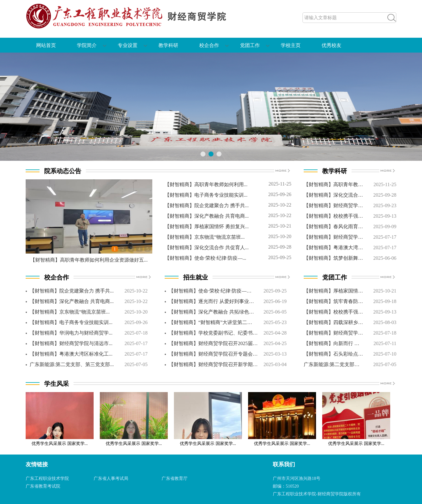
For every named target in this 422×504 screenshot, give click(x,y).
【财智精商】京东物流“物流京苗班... (205, 237)
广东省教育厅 (175, 478)
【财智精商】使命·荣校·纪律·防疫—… (210, 291)
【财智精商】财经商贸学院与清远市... (71, 343)
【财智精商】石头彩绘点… (333, 354)
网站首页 (46, 45)
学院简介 (87, 45)
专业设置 (128, 45)
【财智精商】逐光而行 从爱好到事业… (211, 301)
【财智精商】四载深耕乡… (333, 322)
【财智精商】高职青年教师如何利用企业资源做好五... (89, 260)
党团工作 (250, 45)
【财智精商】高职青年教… (333, 184)
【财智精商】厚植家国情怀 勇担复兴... (207, 226)
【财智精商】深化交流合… (333, 195)
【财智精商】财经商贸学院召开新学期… (213, 364)
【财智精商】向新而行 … (331, 343)
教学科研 (168, 45)
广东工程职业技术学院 (47, 478)
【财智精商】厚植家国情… (333, 291)
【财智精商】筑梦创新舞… (333, 258)
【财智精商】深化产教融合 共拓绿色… (211, 312)
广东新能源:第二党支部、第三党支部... (72, 364)
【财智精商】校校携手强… (333, 216)
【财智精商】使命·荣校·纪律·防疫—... (205, 258)
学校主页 (291, 45)
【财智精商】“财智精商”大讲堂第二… (210, 322)
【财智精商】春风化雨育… (333, 226)
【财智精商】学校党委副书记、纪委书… (213, 333)
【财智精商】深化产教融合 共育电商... (207, 216)
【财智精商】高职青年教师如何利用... (206, 184)
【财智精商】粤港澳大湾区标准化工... (71, 354)
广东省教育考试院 (43, 486)
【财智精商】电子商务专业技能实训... (206, 195)
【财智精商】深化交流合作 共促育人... (207, 248)
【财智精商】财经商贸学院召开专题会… (213, 354)
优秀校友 (331, 45)
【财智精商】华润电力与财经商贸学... (71, 333)
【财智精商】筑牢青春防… (333, 301)
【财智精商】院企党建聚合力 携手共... (207, 205)
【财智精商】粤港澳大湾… (333, 248)
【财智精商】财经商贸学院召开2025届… (213, 343)
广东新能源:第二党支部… (331, 364)
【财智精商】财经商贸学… (333, 205)
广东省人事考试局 (111, 478)
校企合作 (209, 45)
